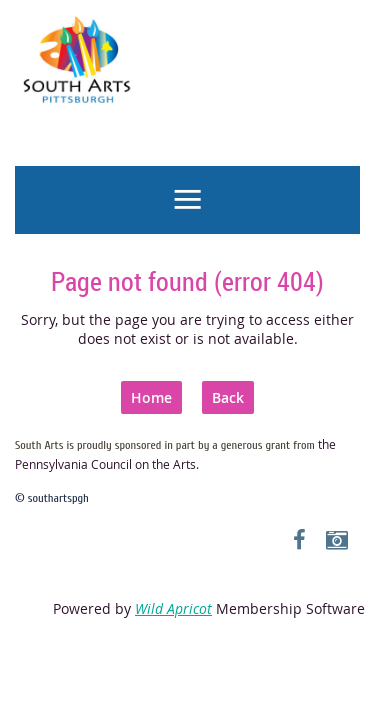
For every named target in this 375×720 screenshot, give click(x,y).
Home (151, 397)
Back (228, 397)
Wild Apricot (173, 608)
